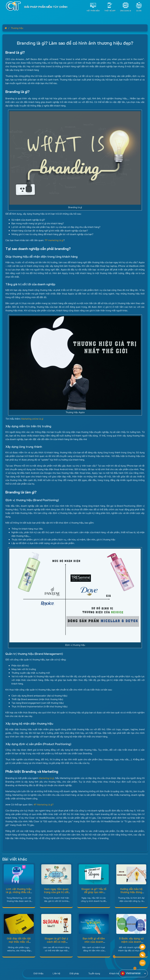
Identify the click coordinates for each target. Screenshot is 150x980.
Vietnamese (130, 973)
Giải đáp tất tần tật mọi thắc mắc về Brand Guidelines (19, 942)
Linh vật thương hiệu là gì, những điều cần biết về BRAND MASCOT (19, 894)
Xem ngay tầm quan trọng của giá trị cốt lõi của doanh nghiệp (56, 892)
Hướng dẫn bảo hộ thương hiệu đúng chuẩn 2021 (131, 892)
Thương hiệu (17, 28)
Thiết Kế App (110, 10)
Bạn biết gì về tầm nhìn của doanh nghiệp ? (94, 942)
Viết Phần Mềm (93, 10)
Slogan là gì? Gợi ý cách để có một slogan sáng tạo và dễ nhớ (56, 943)
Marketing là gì (46, 778)
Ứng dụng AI (126, 10)
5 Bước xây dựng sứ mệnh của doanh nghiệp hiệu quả (131, 942)
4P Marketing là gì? (44, 804)
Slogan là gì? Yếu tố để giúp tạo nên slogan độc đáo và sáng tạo (94, 894)
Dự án (139, 10)
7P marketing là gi (54, 240)
